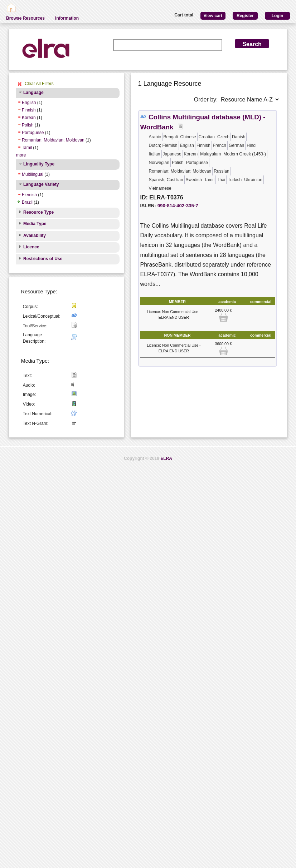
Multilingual (33, 174)
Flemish (29, 195)
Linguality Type (39, 164)
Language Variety (41, 184)
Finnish (29, 110)
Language (33, 93)
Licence (31, 247)
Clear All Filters (39, 84)
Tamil (27, 148)
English (29, 103)
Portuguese (33, 133)
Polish (28, 125)
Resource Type (38, 212)
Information (67, 18)
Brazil (27, 202)
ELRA (166, 458)
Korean (29, 118)
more (21, 155)
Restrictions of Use (43, 259)
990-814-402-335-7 (178, 206)
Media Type (35, 224)
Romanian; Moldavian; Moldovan (53, 140)
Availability (35, 235)
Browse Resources (25, 18)
